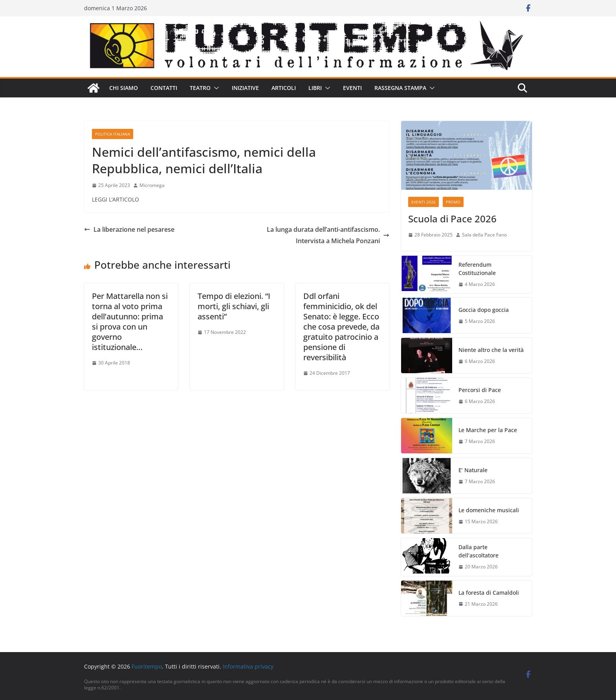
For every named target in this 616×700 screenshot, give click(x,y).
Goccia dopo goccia (484, 310)
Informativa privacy (248, 666)
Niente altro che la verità (491, 350)
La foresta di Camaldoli (489, 593)
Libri (315, 88)
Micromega (152, 185)
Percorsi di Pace (480, 390)
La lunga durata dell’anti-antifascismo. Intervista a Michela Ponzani (328, 235)
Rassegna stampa (400, 88)
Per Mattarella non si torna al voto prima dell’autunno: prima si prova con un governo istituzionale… (130, 322)
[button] (215, 88)
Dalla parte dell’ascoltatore (478, 551)
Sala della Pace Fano (484, 235)
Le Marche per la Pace (488, 430)
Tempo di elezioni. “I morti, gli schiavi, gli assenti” (234, 306)
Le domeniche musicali (489, 510)
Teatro (200, 88)
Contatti (164, 88)
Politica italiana (113, 134)
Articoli (284, 88)
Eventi (352, 88)
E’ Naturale (473, 470)
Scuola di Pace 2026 (452, 219)
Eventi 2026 (423, 202)
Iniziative (245, 88)
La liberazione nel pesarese (129, 229)
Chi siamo (124, 88)
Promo (453, 202)
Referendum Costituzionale (477, 269)
